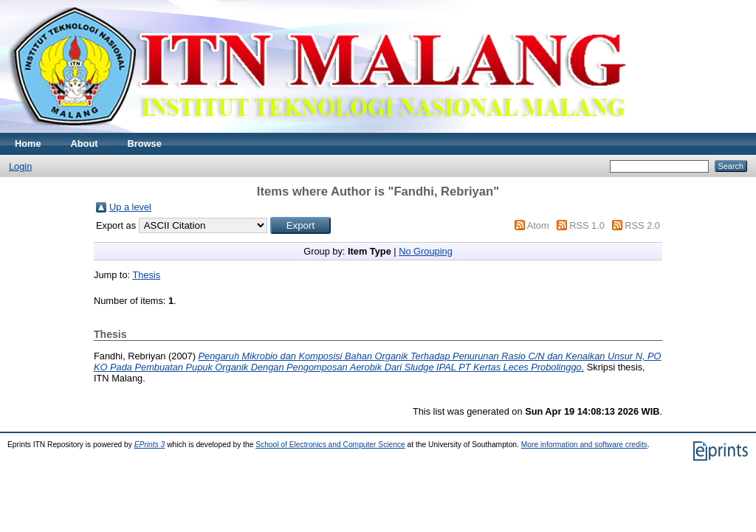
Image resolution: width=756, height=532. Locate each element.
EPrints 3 (150, 445)
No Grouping (426, 251)
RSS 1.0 (587, 225)
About (85, 144)
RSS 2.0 (642, 225)
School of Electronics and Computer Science (330, 445)
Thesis (146, 275)
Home (28, 144)
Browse (145, 144)
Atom (538, 225)
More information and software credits (584, 445)
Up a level (130, 207)
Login (20, 166)
